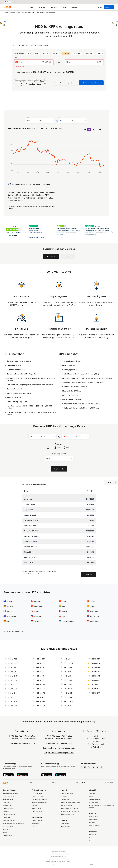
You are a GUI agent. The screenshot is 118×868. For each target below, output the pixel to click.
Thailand (37, 621)
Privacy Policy (94, 802)
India (64, 606)
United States (95, 621)
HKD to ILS (40, 672)
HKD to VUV (96, 680)
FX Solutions (7, 802)
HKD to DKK (13, 693)
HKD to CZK (13, 689)
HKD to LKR (40, 689)
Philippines (38, 616)
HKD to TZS (96, 667)
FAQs (54, 783)
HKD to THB (68, 706)
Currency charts (37, 808)
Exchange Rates (15, 13)
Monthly (59, 448)
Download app (65, 799)
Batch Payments (8, 826)
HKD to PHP (68, 676)
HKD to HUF (40, 663)
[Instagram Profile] (102, 767)
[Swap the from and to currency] (59, 62)
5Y (100, 130)
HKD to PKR (68, 680)
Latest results (93, 819)
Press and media (65, 827)
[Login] (100, 7)
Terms (91, 864)
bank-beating (75, 33)
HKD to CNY (13, 684)
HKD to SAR (68, 689)
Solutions (42, 7)
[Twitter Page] (89, 767)
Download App (7, 836)
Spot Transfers (7, 805)
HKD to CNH (13, 680)
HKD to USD (96, 672)
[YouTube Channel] (97, 767)
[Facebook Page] (81, 767)
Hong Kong (25, 389)
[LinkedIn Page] (85, 767)
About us (92, 793)
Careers (92, 841)
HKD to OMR (68, 663)
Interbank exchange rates (39, 799)
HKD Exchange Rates (29, 13)
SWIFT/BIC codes (37, 811)
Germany (10, 606)
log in (39, 84)
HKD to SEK (68, 697)
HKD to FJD (13, 706)
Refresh (46, 45)
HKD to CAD (13, 672)
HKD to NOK (41, 706)
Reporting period (59, 454)
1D (85, 130)
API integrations (65, 824)
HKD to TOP (96, 659)
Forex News (35, 824)
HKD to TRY (96, 663)
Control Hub (7, 817)
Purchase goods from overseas (70, 811)
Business (8, 2)
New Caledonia (81, 387)
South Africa (94, 616)
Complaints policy (95, 799)
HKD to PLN (68, 684)
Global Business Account (10, 793)
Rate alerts (35, 805)
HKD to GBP (40, 659)
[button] (29, 54)
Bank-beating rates (96, 296)
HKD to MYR (41, 701)
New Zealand (11, 616)
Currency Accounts (9, 814)
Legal (91, 796)
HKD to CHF (13, 676)
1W (89, 130)
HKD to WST (96, 684)
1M (93, 130)
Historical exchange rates (39, 802)
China (64, 601)
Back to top (111, 482)
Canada (37, 601)
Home (6, 13)
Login (30, 783)
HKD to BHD (13, 667)
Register (109, 7)
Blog (33, 827)
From (16, 58)
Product (31, 7)
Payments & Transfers (10, 796)
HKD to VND (96, 676)
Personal (16, 2)
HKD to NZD (68, 659)
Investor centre (94, 816)
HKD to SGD (68, 701)
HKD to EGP (13, 697)
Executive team (94, 838)
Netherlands (94, 611)
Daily (51, 448)
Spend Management (9, 820)
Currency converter (38, 796)
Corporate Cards (8, 799)
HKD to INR (40, 676)
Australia (10, 601)
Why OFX (53, 7)
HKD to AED (13, 659)
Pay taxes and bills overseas (69, 808)
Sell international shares (68, 814)
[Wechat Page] (93, 767)
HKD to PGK (68, 672)
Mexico (65, 611)
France (92, 601)
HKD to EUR (13, 701)
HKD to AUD (13, 663)
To (65, 58)
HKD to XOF (96, 689)
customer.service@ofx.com (22, 743)
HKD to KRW (41, 684)
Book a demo (109, 783)
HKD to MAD (41, 693)
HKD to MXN (41, 697)
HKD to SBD (68, 693)
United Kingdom (68, 621)
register (33, 84)
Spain (8, 621)
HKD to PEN (68, 667)
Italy (8, 611)
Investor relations (94, 825)
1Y (97, 130)
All (103, 130)
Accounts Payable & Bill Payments (13, 823)
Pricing (64, 7)
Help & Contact (80, 783)
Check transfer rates (67, 793)
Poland (64, 616)
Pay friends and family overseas (70, 802)
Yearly (68, 448)
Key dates (92, 822)
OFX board (92, 835)
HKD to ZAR (96, 693)
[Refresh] (13, 45)
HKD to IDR (40, 667)
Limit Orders (7, 811)
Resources (74, 7)
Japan (36, 611)
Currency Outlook (37, 821)
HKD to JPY (40, 680)
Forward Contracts (9, 808)
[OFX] (8, 7)
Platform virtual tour (38, 793)
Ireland (92, 606)
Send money (64, 796)
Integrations (7, 829)
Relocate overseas (66, 805)
